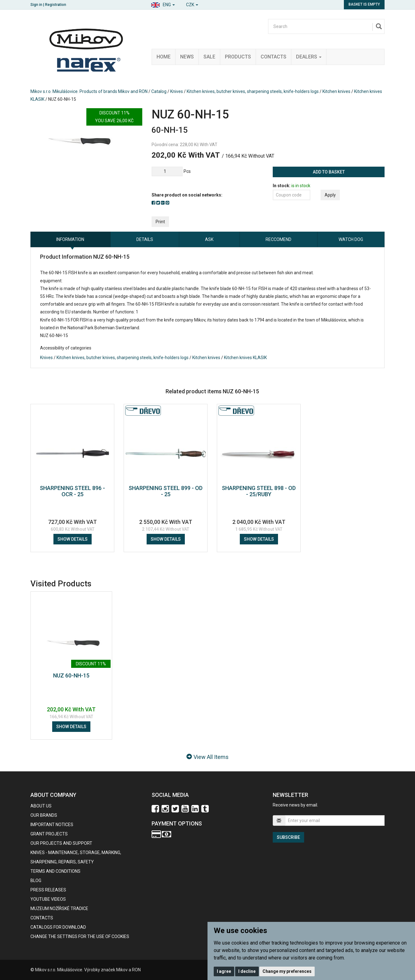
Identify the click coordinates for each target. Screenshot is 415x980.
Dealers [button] (309, 57)
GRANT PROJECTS (49, 834)
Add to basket (329, 172)
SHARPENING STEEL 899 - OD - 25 (166, 491)
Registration (56, 5)
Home (164, 57)
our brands (44, 815)
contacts (42, 918)
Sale (209, 57)
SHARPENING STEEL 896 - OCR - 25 (72, 491)
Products (238, 57)
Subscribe (288, 837)
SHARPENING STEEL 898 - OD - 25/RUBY (259, 491)
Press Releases (48, 890)
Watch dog (351, 239)
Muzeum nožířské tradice (59, 908)
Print (160, 222)
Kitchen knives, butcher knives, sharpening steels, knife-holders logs (253, 91)
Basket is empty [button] (364, 4)
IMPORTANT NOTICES (52, 825)
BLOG (36, 881)
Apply (330, 195)
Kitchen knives (337, 91)
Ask (209, 239)
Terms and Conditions (55, 871)
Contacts (274, 57)
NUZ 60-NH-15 (71, 675)
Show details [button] (73, 539)
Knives (177, 91)
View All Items (207, 757)
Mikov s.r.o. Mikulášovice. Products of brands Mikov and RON (89, 91)
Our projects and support (61, 843)
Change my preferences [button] (287, 971)
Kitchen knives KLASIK (245, 358)
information (70, 239)
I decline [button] (247, 971)
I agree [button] (224, 971)
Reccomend (278, 239)
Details (145, 239)
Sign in (36, 5)
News (187, 57)
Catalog (159, 91)
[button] (163, 4)
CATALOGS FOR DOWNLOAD (58, 927)
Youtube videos (48, 899)
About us (41, 806)
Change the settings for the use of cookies (80, 936)
